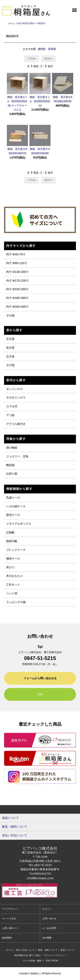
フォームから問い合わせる (40, 678)
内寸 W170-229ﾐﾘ (26, 23)
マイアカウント (10, 909)
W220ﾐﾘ (41, 23)
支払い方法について (25, 950)
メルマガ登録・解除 (32, 961)
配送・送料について (48, 950)
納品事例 (7, 938)
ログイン (47, 909)
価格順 (42, 49)
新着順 (52, 49)
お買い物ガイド (10, 928)
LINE (40, 694)
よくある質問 (49, 928)
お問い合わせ (49, 918)
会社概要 (47, 938)
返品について (67, 950)
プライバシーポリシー (54, 955)
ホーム (12, 23)
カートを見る (9, 918)
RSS (48, 961)
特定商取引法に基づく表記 (27, 955)
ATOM (55, 961)
